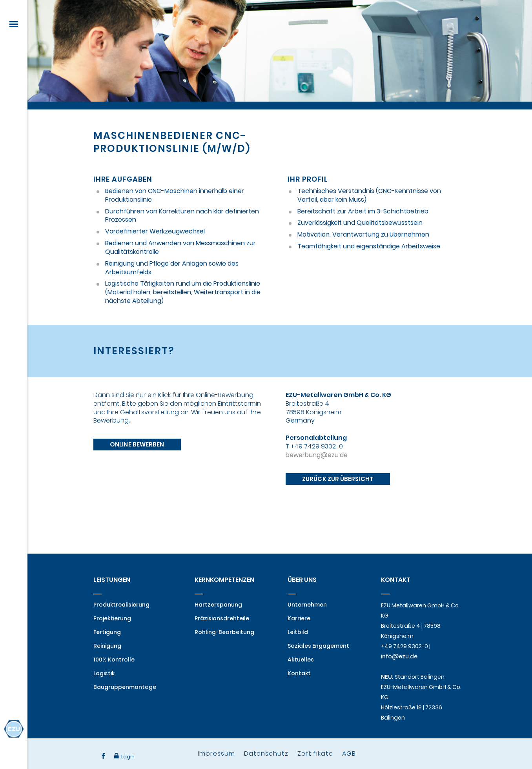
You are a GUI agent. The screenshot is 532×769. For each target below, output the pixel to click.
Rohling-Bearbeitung (224, 632)
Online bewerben (137, 471)
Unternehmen (307, 605)
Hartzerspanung (218, 605)
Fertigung (107, 632)
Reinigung (107, 646)
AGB (349, 754)
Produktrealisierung (121, 605)
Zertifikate (315, 754)
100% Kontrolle (114, 660)
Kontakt (299, 673)
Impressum (216, 754)
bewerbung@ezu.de (317, 487)
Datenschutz (266, 754)
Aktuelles (301, 660)
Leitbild (298, 632)
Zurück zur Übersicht (338, 511)
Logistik (104, 673)
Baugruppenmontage (125, 687)
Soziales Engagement (318, 646)
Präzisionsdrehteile (222, 618)
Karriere (299, 618)
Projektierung (112, 618)
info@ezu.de (399, 656)
